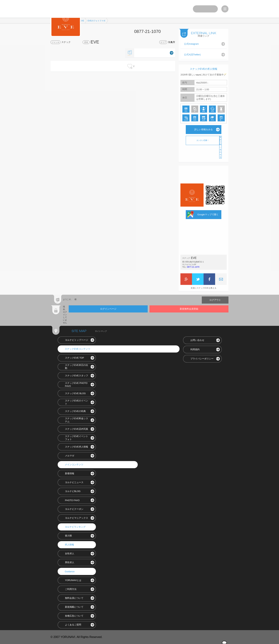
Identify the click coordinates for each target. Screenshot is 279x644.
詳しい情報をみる (204, 129)
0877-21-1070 (193, 267)
